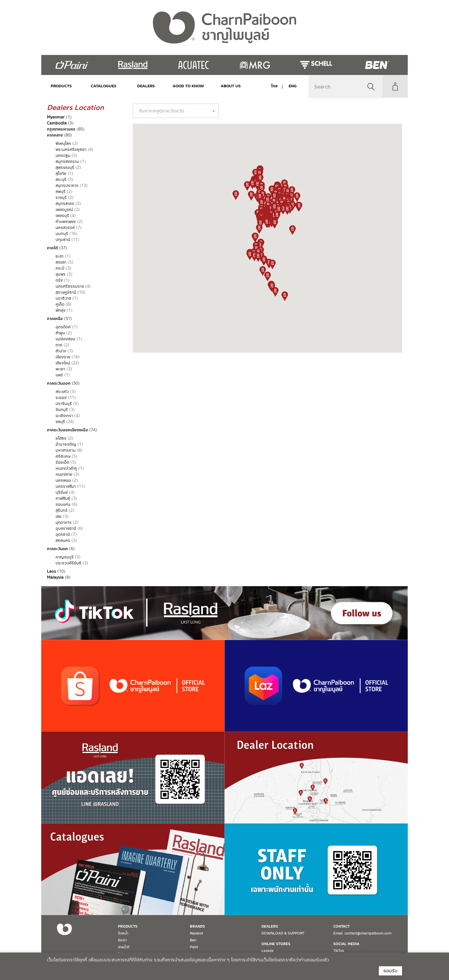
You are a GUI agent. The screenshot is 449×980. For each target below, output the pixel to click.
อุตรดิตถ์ (63, 327)
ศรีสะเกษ (63, 456)
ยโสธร (61, 438)
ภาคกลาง (55, 135)
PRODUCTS (61, 86)
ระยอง (61, 398)
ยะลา (60, 256)
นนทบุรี (62, 234)
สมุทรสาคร (65, 203)
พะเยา (60, 369)
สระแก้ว (62, 392)
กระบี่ (60, 268)
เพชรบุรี (62, 216)
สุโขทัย (61, 173)
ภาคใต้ (52, 248)
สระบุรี (61, 179)
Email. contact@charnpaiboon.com (362, 933)
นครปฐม (63, 155)
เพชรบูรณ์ (64, 210)
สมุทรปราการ (67, 185)
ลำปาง (61, 351)
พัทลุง (61, 310)
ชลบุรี (60, 422)
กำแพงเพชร (66, 222)
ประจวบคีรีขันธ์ (68, 563)
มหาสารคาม (66, 450)
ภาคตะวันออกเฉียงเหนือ (67, 430)
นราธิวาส (63, 298)
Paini (194, 947)
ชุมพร (61, 274)
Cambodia (57, 123)
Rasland (196, 933)
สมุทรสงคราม (67, 161)
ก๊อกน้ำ (123, 933)
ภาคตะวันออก (59, 383)
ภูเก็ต (60, 304)
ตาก (59, 345)
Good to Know (186, 86)
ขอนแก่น (63, 504)
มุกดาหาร (64, 522)
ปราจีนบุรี (64, 404)
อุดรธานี (63, 534)
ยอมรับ (390, 971)
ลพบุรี (61, 191)
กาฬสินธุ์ (63, 498)
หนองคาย (64, 474)
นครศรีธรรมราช (70, 286)
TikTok (339, 951)
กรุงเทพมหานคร (61, 129)
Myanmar (56, 117)
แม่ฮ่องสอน (65, 339)
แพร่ (59, 375)
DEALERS (145, 86)
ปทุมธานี (63, 240)
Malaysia (55, 577)
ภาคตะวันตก (57, 549)
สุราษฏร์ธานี (66, 292)
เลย (59, 516)
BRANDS (197, 926)
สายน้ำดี (124, 947)
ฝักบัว (122, 940)
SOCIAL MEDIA (346, 944)
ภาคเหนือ (55, 319)
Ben (193, 940)
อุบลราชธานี (66, 528)
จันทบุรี (62, 410)
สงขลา (61, 262)
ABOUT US (228, 86)
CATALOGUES (103, 86)
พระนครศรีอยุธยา (71, 149)
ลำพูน (60, 333)
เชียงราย (63, 357)
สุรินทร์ (62, 510)
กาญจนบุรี (65, 557)
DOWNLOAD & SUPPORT (283, 933)
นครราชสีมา (66, 486)
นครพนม (63, 480)
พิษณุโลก (63, 143)
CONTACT (341, 926)
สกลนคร (63, 540)
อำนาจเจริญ (66, 444)
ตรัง (59, 280)
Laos (52, 571)
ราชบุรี (61, 197)
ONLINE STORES (276, 944)
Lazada (267, 951)
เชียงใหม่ (63, 363)
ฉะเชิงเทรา (64, 416)
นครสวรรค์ (65, 228)
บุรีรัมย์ (62, 492)
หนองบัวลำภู (66, 468)
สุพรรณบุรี (65, 167)
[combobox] (176, 111)
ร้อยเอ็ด (62, 462)
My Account (395, 86)
